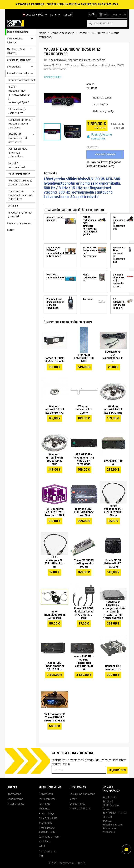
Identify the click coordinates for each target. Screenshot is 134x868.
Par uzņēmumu (47, 799)
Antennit (13, 206)
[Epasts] (79, 770)
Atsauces (44, 809)
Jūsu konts (78, 787)
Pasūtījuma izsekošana (82, 794)
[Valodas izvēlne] (35, 15)
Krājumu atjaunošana (19, 223)
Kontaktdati (45, 823)
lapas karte (45, 841)
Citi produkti (14, 67)
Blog (41, 856)
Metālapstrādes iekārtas (16, 51)
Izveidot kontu (78, 804)
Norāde (90, 84)
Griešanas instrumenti (20, 60)
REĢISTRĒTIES (117, 770)
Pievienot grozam (105, 155)
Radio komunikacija (18, 73)
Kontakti (68, 15)
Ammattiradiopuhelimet (22, 80)
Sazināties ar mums (50, 837)
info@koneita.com (113, 825)
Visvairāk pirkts (16, 804)
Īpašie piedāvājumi (18, 32)
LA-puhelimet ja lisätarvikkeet (17, 111)
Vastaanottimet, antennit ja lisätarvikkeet (18, 153)
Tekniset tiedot (53, 77)
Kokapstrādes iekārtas (15, 41)
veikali (42, 846)
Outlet (11, 230)
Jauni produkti (16, 799)
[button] (105, 137)
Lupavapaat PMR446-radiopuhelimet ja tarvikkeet (20, 124)
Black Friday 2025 (48, 818)
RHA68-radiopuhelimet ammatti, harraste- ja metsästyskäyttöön (19, 95)
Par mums (44, 804)
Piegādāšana (46, 794)
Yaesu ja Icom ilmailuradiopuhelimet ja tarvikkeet (20, 195)
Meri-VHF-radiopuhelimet (17, 165)
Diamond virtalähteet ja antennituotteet (20, 183)
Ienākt (92, 15)
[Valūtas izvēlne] (56, 15)
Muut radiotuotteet (19, 174)
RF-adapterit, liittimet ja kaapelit (20, 215)
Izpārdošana (14, 794)
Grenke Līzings (46, 813)
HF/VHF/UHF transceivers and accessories (18, 138)
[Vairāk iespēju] (126, 849)
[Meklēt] (107, 23)
